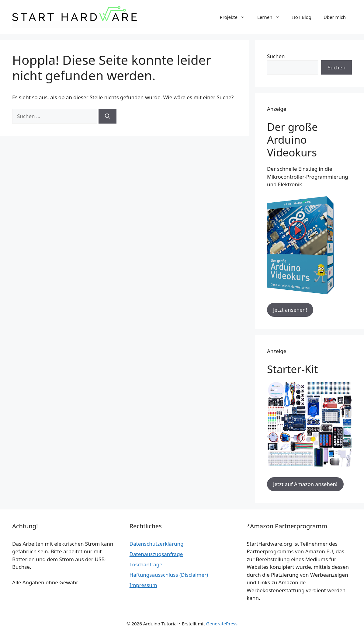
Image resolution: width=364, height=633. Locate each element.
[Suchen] (107, 116)
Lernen (272, 17)
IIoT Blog (302, 17)
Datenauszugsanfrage (156, 554)
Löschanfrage (146, 564)
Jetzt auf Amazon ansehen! (305, 484)
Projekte (236, 17)
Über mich (335, 17)
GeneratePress (222, 624)
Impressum (143, 585)
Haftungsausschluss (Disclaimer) (169, 575)
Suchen (276, 56)
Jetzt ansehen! (290, 310)
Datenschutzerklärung (157, 544)
